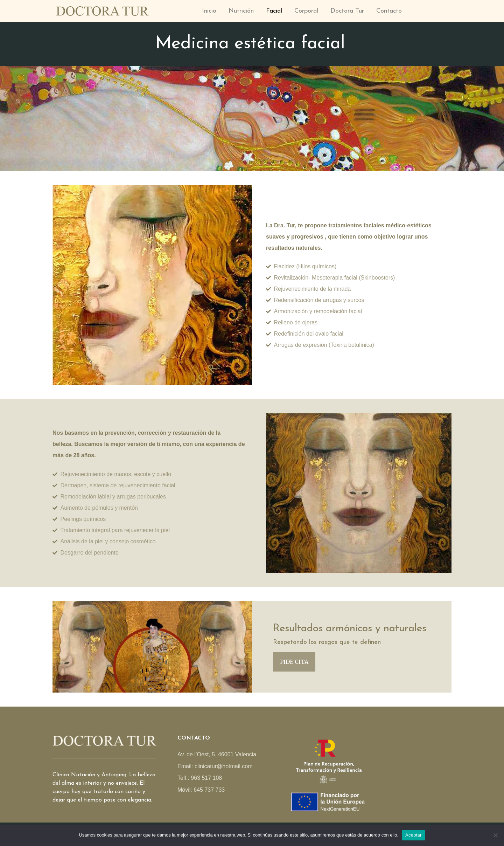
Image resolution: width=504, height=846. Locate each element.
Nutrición (241, 11)
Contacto (389, 11)
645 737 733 (209, 790)
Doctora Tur (347, 11)
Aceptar (414, 835)
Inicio (209, 11)
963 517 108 (206, 778)
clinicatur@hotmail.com (224, 766)
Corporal (306, 11)
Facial (274, 11)
